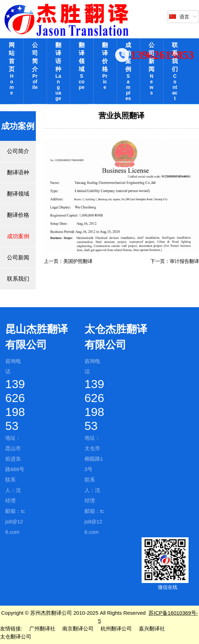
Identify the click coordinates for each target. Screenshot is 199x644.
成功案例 (128, 71)
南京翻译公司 (78, 628)
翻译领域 (82, 66)
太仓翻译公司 (16, 637)
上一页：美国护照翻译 (68, 261)
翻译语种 (58, 71)
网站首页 (12, 69)
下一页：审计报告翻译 (175, 261)
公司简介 (35, 66)
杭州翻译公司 (116, 628)
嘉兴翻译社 (152, 628)
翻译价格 (105, 66)
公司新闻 (152, 69)
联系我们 (175, 71)
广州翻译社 (42, 628)
